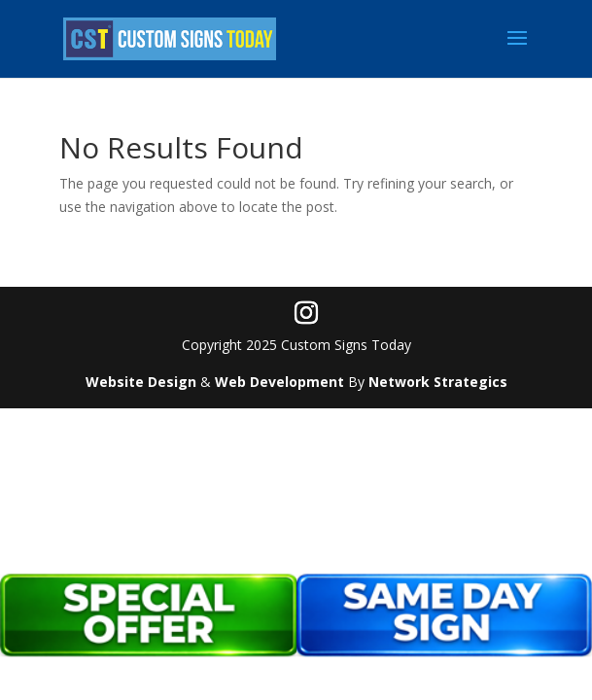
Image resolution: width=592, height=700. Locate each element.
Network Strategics (438, 382)
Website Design (141, 382)
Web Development (279, 382)
